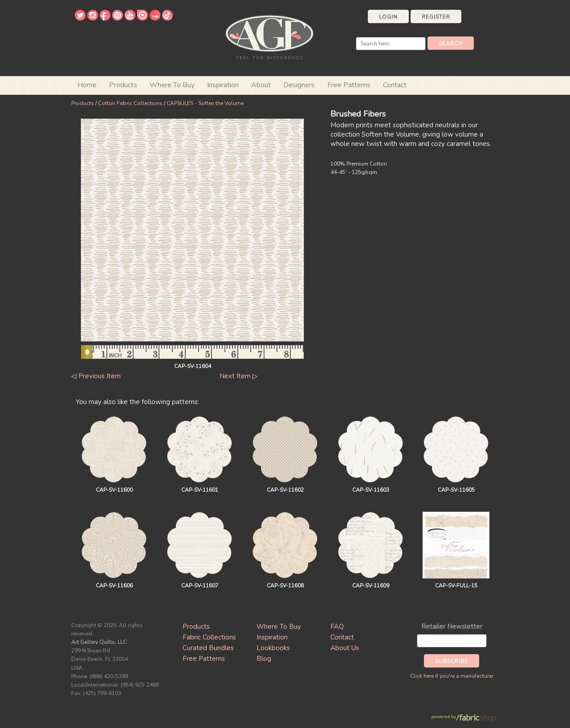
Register (436, 17)
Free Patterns (349, 85)
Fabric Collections (209, 637)
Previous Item (100, 376)
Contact (395, 85)
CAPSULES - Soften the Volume (205, 103)
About (261, 85)
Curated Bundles (208, 648)
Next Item (235, 376)
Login (388, 17)
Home (87, 85)
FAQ (337, 627)
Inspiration (223, 85)
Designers (299, 85)
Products (83, 103)
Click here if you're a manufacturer (452, 676)
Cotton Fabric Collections (130, 103)
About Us (345, 648)
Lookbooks (273, 648)
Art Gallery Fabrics (269, 36)
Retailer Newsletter (452, 627)
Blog (264, 659)
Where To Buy (279, 627)
